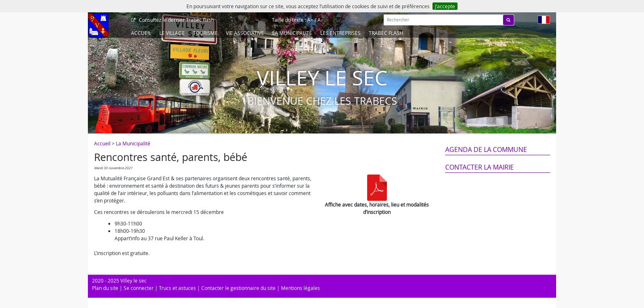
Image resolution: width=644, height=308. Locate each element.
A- (320, 20)
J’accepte (445, 6)
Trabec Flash (386, 33)
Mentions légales (300, 288)
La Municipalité (292, 33)
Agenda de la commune (486, 149)
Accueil (141, 33)
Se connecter (139, 288)
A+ (310, 20)
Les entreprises (340, 33)
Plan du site (105, 288)
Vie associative (245, 33)
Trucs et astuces (177, 288)
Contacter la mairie (480, 167)
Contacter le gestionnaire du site (238, 288)
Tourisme (205, 33)
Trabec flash (176, 20)
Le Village (172, 33)
